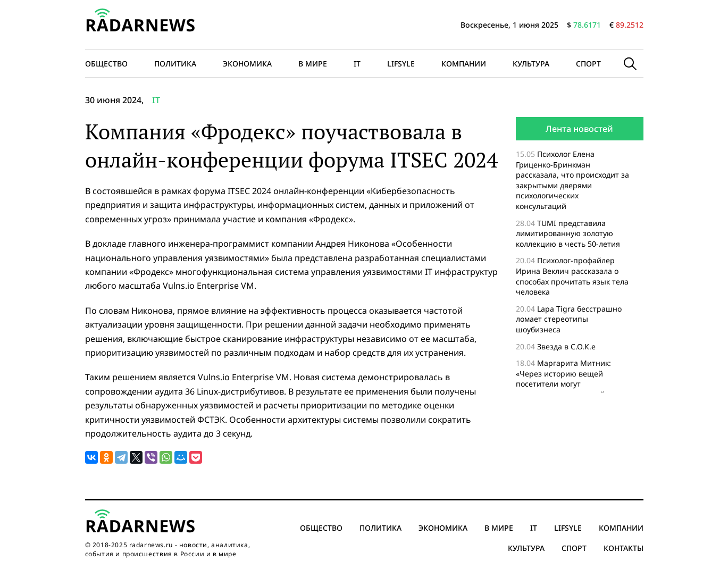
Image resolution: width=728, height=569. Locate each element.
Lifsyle (401, 64)
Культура (531, 64)
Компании (464, 64)
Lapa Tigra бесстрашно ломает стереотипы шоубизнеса (569, 319)
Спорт (588, 64)
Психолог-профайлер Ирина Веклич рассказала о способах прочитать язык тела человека (572, 276)
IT (357, 64)
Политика (175, 64)
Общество (106, 64)
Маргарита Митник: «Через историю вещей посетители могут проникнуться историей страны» (563, 384)
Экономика (247, 64)
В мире (313, 64)
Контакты (624, 548)
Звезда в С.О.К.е (566, 346)
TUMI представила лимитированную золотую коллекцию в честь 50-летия (569, 233)
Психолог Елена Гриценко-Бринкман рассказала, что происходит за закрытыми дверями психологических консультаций (572, 180)
